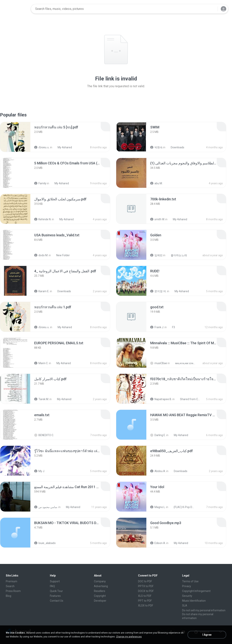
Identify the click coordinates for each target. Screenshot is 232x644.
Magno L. (158, 507)
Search (10, 586)
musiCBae (159, 363)
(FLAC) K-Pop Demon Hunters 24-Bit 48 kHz (182, 507)
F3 (171, 327)
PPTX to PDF (146, 586)
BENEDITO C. (44, 435)
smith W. (157, 219)
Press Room (13, 591)
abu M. (156, 183)
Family (40, 183)
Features (55, 596)
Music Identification (194, 601)
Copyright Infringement (196, 591)
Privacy (187, 586)
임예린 (156, 255)
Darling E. (158, 435)
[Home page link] (16, 9)
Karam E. (42, 291)
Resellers (100, 591)
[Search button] (212, 9)
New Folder (61, 255)
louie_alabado (45, 543)
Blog (9, 596)
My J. (40, 471)
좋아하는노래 (177, 255)
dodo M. (41, 255)
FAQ (52, 586)
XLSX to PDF (146, 606)
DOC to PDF (145, 581)
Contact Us (57, 601)
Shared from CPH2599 (188, 399)
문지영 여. (158, 291)
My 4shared (63, 147)
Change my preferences (129, 637)
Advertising (101, 586)
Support (55, 581)
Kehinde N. (43, 219)
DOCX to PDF (146, 591)
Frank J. (157, 327)
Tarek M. (42, 399)
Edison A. (158, 543)
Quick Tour (56, 591)
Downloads (175, 147)
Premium (12, 581)
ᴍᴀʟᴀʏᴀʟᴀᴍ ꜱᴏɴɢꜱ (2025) (184, 363)
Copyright (100, 596)
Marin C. (41, 363)
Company (100, 581)
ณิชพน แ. (42, 147)
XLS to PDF (145, 596)
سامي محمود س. (46, 507)
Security (187, 596)
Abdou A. (158, 471)
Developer (100, 601)
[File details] (15, 137)
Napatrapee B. (161, 399)
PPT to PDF (145, 601)
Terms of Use (190, 581)
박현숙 (156, 147)
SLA (185, 606)
